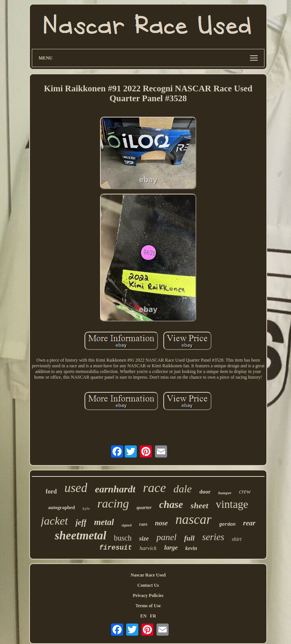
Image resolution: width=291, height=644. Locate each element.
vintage (232, 504)
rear (249, 523)
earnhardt (115, 489)
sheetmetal (80, 535)
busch (123, 538)
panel (167, 537)
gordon (227, 525)
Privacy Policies (148, 595)
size (144, 538)
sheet (199, 505)
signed (127, 525)
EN (143, 616)
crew (245, 491)
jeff (81, 522)
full (189, 538)
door (205, 492)
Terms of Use (148, 606)
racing (113, 503)
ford (51, 491)
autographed (62, 507)
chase (171, 505)
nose (161, 523)
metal (104, 522)
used (76, 488)
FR (153, 616)
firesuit (116, 548)
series (213, 537)
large (171, 548)
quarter (144, 507)
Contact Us (148, 585)
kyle (86, 508)
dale (183, 489)
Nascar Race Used (148, 575)
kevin (191, 548)
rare (143, 524)
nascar (193, 519)
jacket (55, 521)
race (154, 488)
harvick (148, 548)
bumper (225, 493)
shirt (237, 539)
